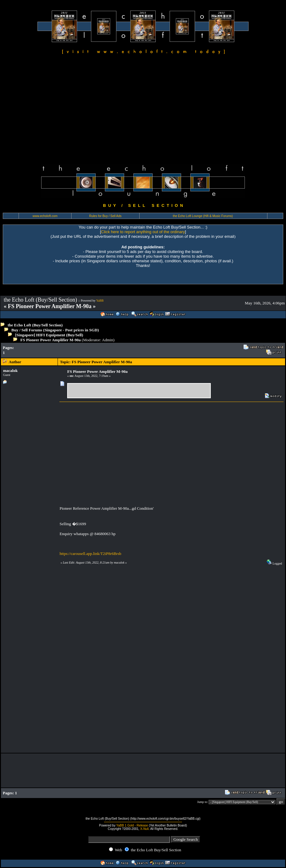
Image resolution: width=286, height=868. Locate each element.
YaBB (100, 301)
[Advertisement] (143, 110)
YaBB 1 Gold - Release (132, 825)
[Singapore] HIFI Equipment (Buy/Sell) (49, 335)
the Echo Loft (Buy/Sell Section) (35, 325)
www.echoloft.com (45, 216)
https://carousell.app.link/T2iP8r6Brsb (90, 554)
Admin (107, 340)
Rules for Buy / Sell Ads (105, 216)
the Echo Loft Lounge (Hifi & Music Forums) (203, 216)
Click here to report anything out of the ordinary (143, 232)
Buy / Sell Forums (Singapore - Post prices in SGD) (55, 330)
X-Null (144, 829)
